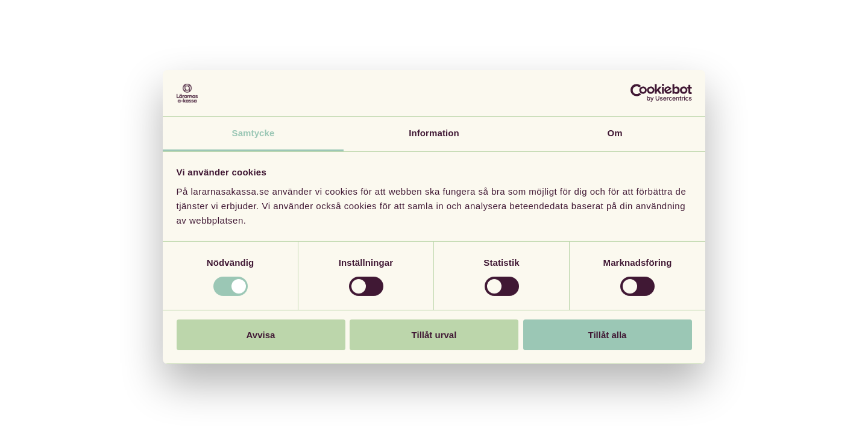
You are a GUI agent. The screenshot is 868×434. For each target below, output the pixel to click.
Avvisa (261, 335)
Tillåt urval (434, 335)
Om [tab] (615, 133)
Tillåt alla (608, 335)
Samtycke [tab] (253, 133)
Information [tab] (434, 133)
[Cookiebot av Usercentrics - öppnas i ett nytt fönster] (639, 93)
